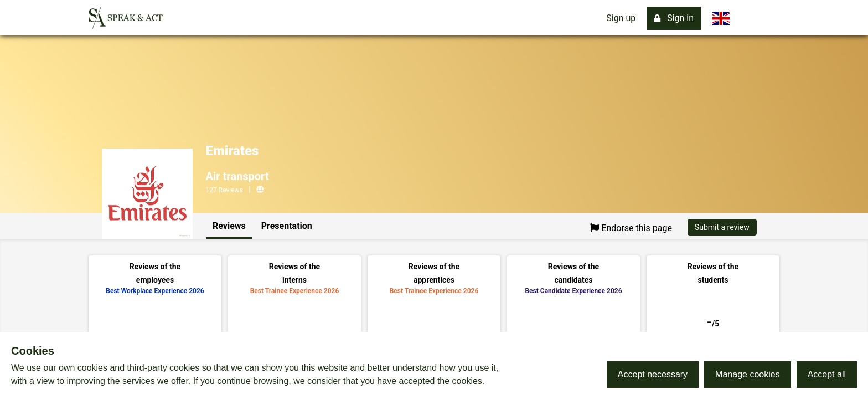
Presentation (287, 226)
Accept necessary (653, 374)
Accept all (827, 374)
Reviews (229, 226)
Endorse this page (631, 228)
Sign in (674, 18)
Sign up (621, 18)
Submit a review (722, 227)
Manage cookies (748, 374)
